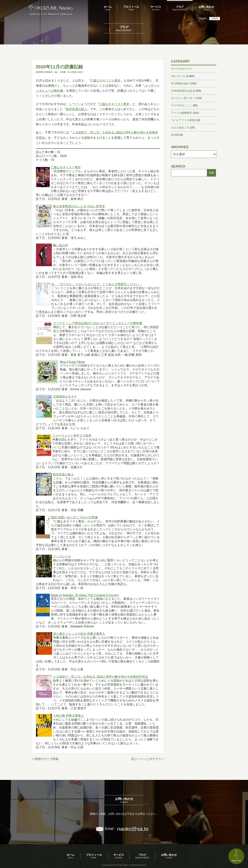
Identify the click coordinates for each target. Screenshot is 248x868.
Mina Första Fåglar (72, 362)
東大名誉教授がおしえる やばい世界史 (79, 206)
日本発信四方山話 (182, 91)
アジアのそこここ (182, 105)
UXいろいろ (178, 76)
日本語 (215, 18)
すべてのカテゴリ (182, 69)
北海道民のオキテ (65, 397)
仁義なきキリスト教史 (105, 80)
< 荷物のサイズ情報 (45, 759)
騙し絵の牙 (61, 245)
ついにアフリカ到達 (183, 120)
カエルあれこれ (180, 127)
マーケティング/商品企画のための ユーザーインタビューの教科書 (98, 323)
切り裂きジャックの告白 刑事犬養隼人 (79, 634)
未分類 (175, 135)
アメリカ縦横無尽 (182, 113)
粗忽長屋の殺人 (77, 109)
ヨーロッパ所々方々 (183, 98)
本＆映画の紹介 (75, 72)
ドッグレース (62, 556)
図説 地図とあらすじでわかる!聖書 (75, 517)
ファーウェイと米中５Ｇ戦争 (72, 436)
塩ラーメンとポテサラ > (147, 759)
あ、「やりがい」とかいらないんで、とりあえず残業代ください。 (97, 284)
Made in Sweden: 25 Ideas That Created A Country (85, 595)
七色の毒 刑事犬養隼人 (68, 716)
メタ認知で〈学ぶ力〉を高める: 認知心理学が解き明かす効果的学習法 (101, 677)
